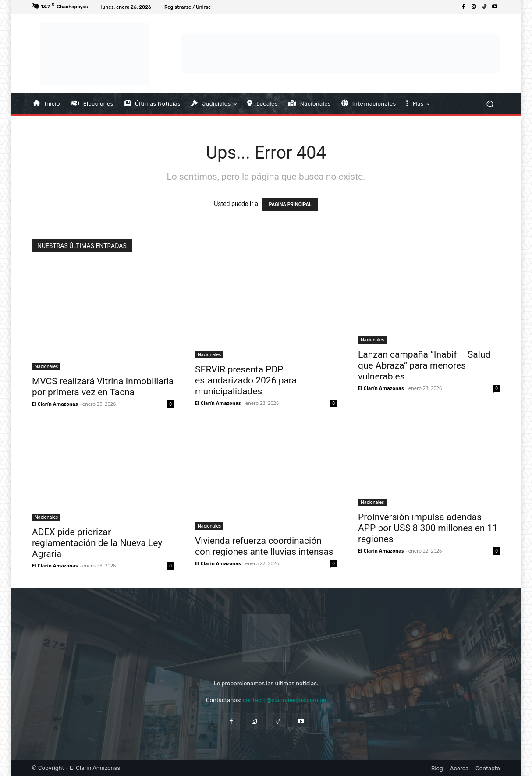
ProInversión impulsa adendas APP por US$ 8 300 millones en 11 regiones (428, 528)
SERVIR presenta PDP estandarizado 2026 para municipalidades (246, 380)
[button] (490, 104)
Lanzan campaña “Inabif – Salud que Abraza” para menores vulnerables (424, 365)
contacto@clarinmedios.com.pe (284, 700)
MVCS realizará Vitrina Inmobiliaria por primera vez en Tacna (103, 387)
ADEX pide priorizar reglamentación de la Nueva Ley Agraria (97, 543)
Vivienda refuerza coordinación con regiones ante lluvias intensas (264, 546)
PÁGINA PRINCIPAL (290, 204)
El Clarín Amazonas (55, 404)
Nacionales (46, 366)
